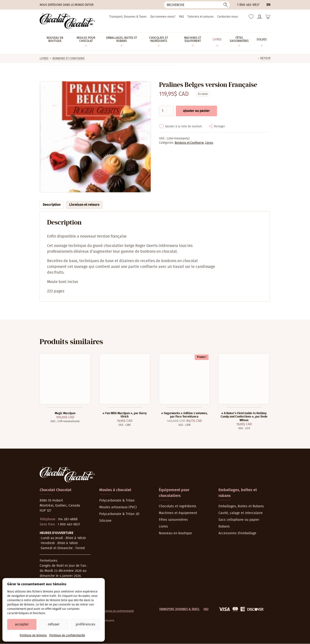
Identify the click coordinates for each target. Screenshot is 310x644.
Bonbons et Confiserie (68, 58)
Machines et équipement (178, 513)
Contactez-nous (228, 17)
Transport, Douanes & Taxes (128, 17)
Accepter (22, 624)
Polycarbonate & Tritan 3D (119, 514)
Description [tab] (52, 205)
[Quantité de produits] (166, 111)
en (268, 5)
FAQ (181, 17)
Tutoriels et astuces (201, 17)
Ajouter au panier (196, 111)
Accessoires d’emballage (237, 533)
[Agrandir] (95, 137)
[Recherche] (197, 5)
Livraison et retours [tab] (84, 205)
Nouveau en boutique (175, 533)
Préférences (85, 624)
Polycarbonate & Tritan (117, 501)
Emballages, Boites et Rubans (241, 506)
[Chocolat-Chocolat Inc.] (67, 21)
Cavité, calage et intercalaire (241, 513)
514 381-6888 (68, 519)
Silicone (105, 521)
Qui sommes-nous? (163, 17)
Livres (44, 58)
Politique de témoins (33, 635)
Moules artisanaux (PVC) (118, 507)
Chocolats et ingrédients (178, 506)
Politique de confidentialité (67, 635)
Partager (220, 126)
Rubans (224, 527)
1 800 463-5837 (248, 5)
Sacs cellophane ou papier (239, 520)
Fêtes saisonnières (173, 520)
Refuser (54, 624)
